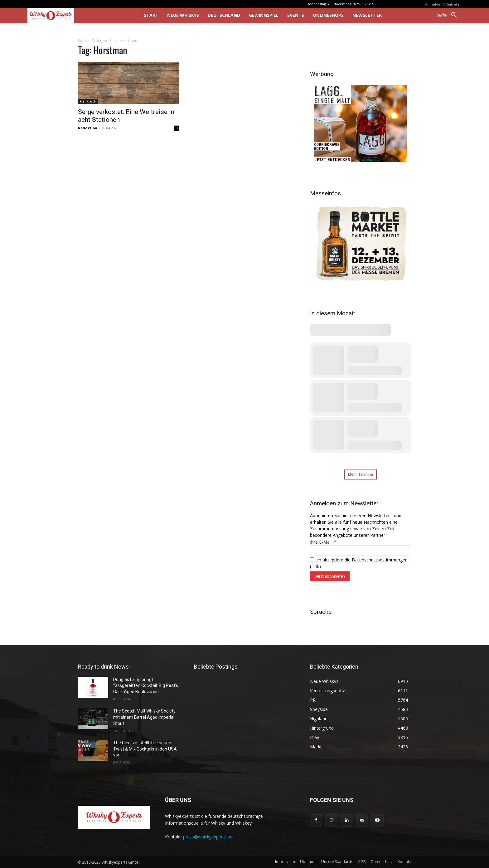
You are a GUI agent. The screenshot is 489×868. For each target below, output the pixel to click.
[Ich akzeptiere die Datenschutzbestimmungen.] (312, 559)
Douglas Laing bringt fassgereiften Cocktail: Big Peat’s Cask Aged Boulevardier (146, 686)
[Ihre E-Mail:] (361, 551)
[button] (449, 15)
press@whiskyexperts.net (208, 837)
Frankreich (88, 101)
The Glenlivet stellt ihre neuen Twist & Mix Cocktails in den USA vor (145, 749)
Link (315, 566)
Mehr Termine (361, 474)
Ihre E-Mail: (323, 542)
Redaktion (88, 128)
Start (82, 41)
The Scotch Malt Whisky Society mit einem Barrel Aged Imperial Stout (144, 717)
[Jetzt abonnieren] (330, 576)
